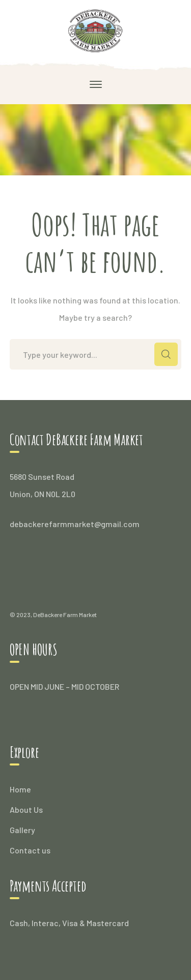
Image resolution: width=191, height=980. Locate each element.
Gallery (22, 830)
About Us (26, 809)
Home (20, 789)
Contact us (30, 850)
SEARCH (166, 354)
